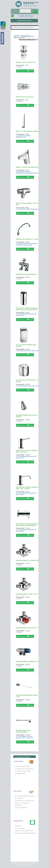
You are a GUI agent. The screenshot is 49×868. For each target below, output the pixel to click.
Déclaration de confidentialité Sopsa (25, 833)
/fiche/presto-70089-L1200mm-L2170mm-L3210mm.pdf (27, 244)
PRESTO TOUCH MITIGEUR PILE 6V (28, 167)
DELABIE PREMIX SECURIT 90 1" (27, 628)
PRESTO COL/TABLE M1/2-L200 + (28, 239)
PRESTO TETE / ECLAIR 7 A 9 (26, 62)
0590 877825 (26, 16)
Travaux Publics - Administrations (24, 801)
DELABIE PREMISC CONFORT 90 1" (28, 560)
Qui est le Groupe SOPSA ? (22, 766)
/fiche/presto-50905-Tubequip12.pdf (23, 136)
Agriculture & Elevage (21, 808)
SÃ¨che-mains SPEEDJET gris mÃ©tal (26, 345)
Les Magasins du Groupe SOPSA (24, 769)
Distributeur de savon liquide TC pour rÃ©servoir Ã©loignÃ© (27, 524)
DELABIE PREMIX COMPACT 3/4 (27, 661)
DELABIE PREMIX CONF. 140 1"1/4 (28, 594)
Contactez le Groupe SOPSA (23, 771)
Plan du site (18, 826)
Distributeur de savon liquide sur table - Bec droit (28, 451)
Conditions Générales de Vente (24, 831)
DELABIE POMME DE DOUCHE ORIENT (27, 416)
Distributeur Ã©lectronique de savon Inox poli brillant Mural (27, 309)
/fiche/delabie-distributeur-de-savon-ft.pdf (26, 315)
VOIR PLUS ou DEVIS (25, 71)
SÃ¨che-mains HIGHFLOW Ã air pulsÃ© (27, 381)
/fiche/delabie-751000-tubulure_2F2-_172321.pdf (24, 737)
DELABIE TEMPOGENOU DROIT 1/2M (27, 696)
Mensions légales (20, 828)
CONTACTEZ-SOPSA (24, 21)
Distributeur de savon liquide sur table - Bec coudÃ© (28, 488)
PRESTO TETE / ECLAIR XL (25, 97)
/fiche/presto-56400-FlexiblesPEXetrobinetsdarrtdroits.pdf (28, 172)
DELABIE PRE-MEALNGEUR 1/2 (27, 274)
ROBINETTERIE (17, 35)
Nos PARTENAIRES (20, 774)
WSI (27, 866)
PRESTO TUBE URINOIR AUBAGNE (28, 131)
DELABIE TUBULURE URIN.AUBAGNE (23, 731)
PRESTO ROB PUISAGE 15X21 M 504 (27, 204)
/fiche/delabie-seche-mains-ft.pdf (29, 351)
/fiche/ (20, 67)
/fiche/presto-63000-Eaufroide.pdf (29, 209)
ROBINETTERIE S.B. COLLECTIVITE (22, 36)
